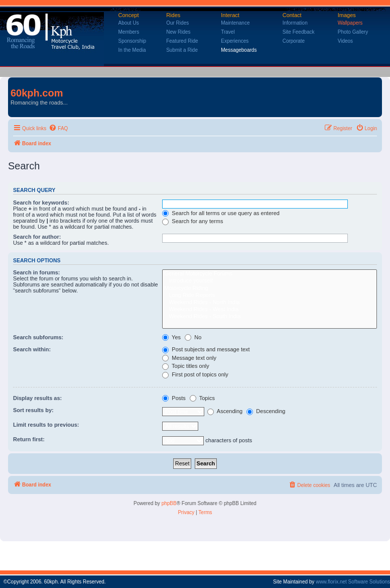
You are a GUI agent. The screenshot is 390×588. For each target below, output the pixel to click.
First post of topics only (195, 374)
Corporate (294, 41)
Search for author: (37, 237)
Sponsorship (133, 41)
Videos (345, 41)
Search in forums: (37, 272)
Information (295, 23)
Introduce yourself (270, 281)
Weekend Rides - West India (270, 310)
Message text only (189, 358)
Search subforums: (38, 337)
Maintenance (235, 23)
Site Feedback (299, 32)
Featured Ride (182, 41)
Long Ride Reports (270, 296)
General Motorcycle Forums (270, 274)
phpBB (169, 503)
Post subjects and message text (206, 349)
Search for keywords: (41, 203)
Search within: (32, 349)
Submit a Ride (182, 50)
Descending (266, 411)
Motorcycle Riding (270, 288)
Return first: (29, 439)
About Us (129, 23)
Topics (202, 398)
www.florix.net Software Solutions (353, 582)
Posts (174, 398)
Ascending (225, 411)
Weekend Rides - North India (270, 303)
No (193, 337)
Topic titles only (185, 366)
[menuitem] (58, 129)
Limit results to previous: (46, 425)
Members (129, 32)
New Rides (178, 32)
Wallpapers (350, 23)
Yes (171, 337)
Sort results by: (33, 410)
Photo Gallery (353, 32)
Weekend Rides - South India (270, 317)
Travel (228, 32)
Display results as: (37, 398)
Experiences (235, 41)
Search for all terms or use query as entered (221, 213)
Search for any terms (192, 221)
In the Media (132, 50)
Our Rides (177, 23)
